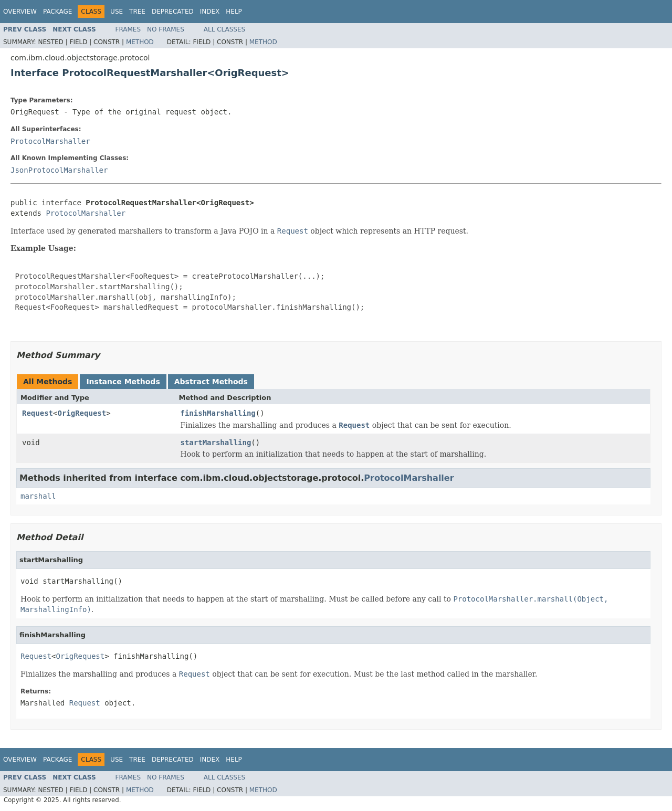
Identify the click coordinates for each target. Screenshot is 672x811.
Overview (20, 12)
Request (38, 413)
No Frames (166, 29)
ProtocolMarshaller (50, 141)
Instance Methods (123, 382)
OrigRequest (82, 413)
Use (117, 12)
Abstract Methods (211, 382)
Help (234, 12)
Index (210, 12)
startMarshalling (216, 443)
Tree (137, 12)
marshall (38, 496)
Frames (128, 29)
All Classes (224, 29)
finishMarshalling (218, 413)
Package (57, 12)
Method (140, 42)
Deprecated (173, 12)
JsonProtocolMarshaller (59, 170)
